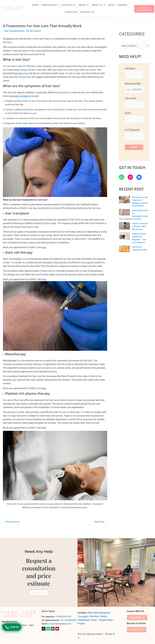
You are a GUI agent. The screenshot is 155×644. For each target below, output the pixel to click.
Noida (103, 616)
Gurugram (83, 616)
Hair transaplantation (15, 31)
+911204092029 (68, 620)
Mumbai (94, 616)
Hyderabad (84, 620)
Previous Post (11, 522)
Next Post (101, 522)
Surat (94, 620)
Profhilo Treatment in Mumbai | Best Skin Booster (140, 226)
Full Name (134, 73)
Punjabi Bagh (106, 620)
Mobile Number (134, 88)
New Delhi (93, 613)
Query (134, 117)
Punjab (81, 624)
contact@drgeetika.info (60, 624)
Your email (134, 102)
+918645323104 (63, 617)
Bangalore (105, 613)
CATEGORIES (132, 34)
